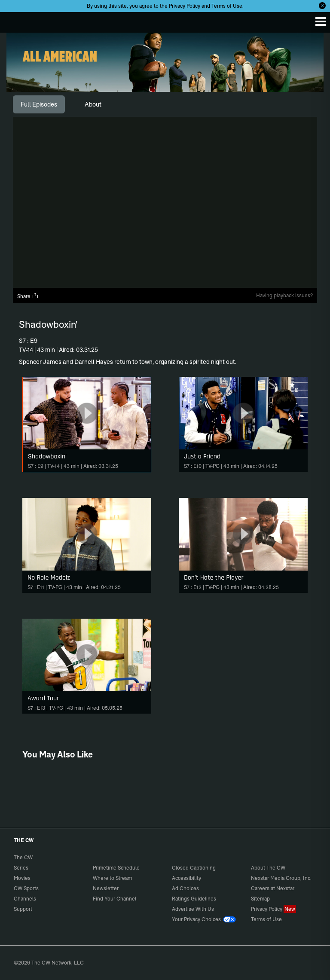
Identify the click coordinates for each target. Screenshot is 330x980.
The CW (15, 20)
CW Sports (26, 888)
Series (21, 868)
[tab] (39, 104)
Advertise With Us (193, 909)
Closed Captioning (194, 868)
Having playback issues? (284, 295)
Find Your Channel (115, 899)
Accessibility (186, 878)
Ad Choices (185, 888)
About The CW (268, 868)
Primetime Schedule (116, 868)
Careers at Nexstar (273, 888)
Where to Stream (112, 878)
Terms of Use (227, 6)
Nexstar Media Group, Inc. (281, 878)
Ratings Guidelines (194, 899)
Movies (22, 878)
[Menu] (321, 21)
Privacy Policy (185, 6)
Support (23, 909)
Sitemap (260, 899)
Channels (25, 899)
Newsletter (106, 888)
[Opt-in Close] (322, 6)
